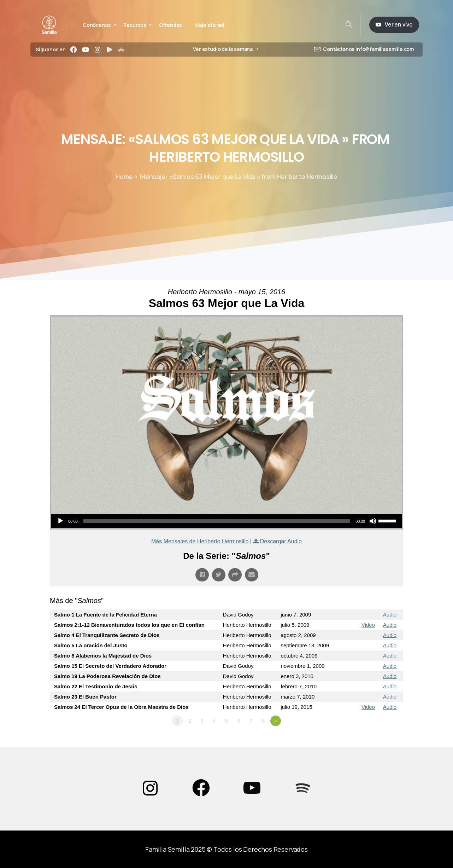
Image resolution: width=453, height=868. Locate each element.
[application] (226, 521)
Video (368, 625)
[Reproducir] (60, 521)
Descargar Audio (281, 541)
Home (124, 177)
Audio (390, 615)
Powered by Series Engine (377, 740)
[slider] (217, 521)
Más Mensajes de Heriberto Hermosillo (200, 541)
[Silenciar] (373, 521)
